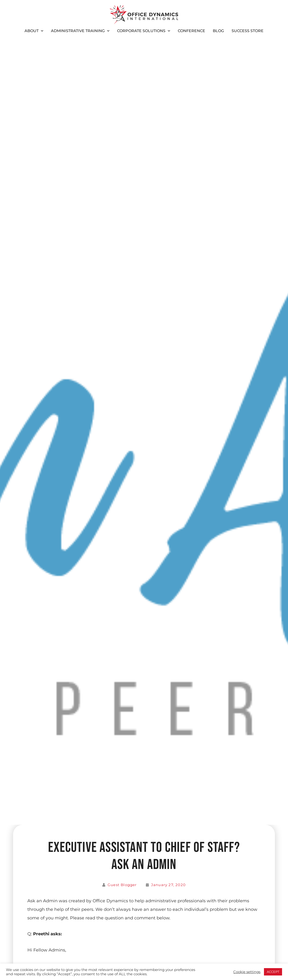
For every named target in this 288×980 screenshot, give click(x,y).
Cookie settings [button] (247, 972)
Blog (218, 31)
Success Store (248, 31)
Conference (191, 31)
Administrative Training (80, 31)
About (34, 31)
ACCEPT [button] (273, 972)
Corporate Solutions (144, 31)
